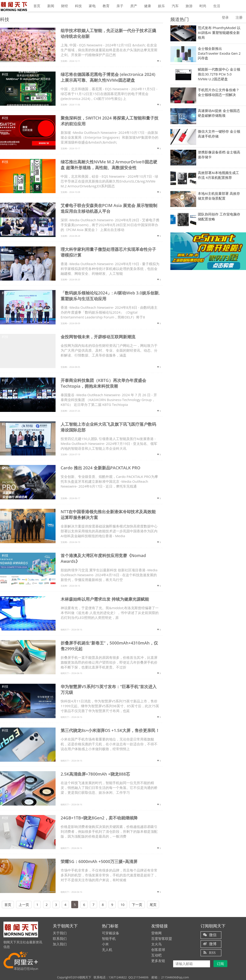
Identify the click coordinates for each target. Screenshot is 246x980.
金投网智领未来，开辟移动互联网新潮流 (98, 337)
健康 (148, 6)
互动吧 (156, 955)
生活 (217, 6)
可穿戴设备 (111, 933)
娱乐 (161, 6)
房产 (134, 6)
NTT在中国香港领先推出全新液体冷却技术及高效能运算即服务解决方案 (108, 514)
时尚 (203, 6)
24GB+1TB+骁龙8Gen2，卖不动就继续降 (99, 818)
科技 (78, 6)
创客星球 (158, 950)
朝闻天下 (65, 630)
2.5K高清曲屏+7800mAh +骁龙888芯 (95, 774)
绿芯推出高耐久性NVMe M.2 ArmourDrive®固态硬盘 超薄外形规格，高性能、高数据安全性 (109, 165)
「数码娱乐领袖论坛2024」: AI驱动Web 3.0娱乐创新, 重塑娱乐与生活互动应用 (110, 296)
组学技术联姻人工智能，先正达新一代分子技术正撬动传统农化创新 (108, 33)
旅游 (189, 6)
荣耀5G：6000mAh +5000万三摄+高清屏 (99, 861)
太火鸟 (156, 944)
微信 (213, 935)
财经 (65, 6)
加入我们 (60, 944)
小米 (105, 944)
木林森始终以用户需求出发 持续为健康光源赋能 (105, 599)
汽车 (175, 6)
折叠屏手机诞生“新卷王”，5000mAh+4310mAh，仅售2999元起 (109, 646)
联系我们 (60, 938)
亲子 (120, 6)
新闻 (51, 6)
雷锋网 (156, 933)
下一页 (137, 905)
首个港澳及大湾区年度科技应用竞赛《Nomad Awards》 (103, 558)
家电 (92, 6)
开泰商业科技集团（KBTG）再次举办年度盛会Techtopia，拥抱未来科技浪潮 (103, 383)
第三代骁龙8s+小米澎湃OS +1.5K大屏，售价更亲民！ (110, 730)
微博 (213, 944)
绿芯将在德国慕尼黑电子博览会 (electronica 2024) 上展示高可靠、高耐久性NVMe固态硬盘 (108, 77)
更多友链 (158, 961)
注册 (239, 17)
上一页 (24, 905)
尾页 (153, 905)
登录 (225, 17)
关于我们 (60, 933)
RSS (212, 953)
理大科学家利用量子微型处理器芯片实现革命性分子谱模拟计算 (108, 252)
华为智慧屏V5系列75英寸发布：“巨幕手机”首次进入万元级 (109, 689)
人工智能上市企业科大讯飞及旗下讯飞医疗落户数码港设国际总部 (108, 427)
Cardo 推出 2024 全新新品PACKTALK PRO (101, 468)
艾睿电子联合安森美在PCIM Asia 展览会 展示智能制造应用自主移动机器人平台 (109, 208)
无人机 (107, 950)
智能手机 (109, 938)
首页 (37, 6)
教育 (106, 6)
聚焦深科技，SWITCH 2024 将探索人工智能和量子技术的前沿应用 (110, 121)
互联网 (64, 61)
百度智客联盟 (162, 938)
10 (123, 905)
